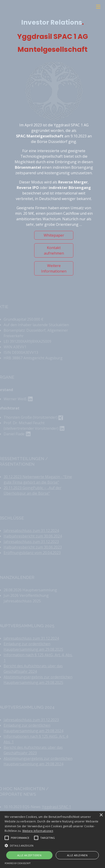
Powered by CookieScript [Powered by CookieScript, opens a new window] (18, 863)
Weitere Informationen (56, 268)
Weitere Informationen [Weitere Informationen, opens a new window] (38, 831)
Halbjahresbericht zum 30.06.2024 (29, 536)
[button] (7, 838)
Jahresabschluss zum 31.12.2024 (28, 531)
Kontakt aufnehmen (56, 250)
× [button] (101, 815)
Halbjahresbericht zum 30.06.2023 (29, 547)
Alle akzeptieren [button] (29, 855)
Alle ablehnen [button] (77, 855)
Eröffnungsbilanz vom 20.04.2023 (29, 553)
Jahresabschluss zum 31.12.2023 (28, 542)
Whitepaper (56, 235)
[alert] (52, 840)
